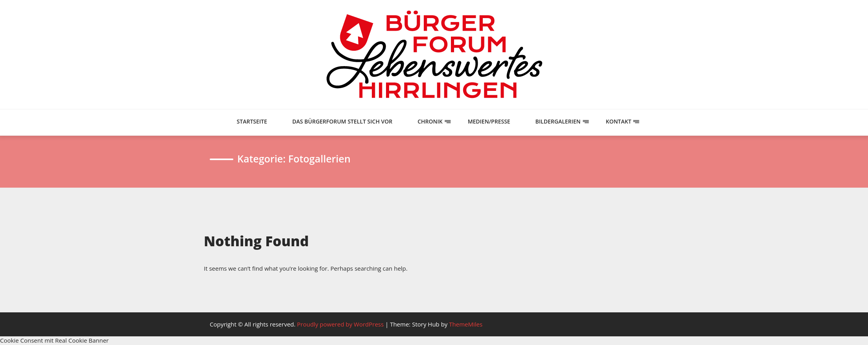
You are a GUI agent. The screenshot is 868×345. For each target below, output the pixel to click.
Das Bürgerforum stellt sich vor (343, 121)
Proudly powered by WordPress (341, 324)
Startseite (252, 121)
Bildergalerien (558, 121)
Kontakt (618, 121)
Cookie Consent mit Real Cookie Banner (54, 340)
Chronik (430, 121)
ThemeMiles (466, 324)
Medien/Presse (489, 121)
